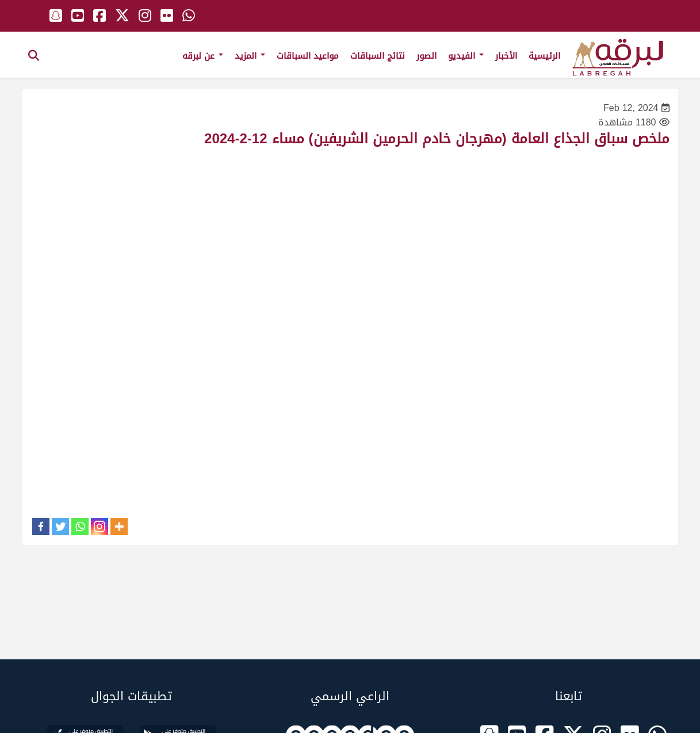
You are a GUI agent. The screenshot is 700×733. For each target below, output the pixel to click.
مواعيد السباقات (308, 56)
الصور (426, 56)
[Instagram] (100, 526)
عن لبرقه (203, 56)
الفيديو (466, 56)
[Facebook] (41, 526)
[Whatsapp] (80, 526)
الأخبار (506, 56)
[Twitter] (60, 526)
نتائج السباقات (378, 56)
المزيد (250, 56)
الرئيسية (544, 56)
